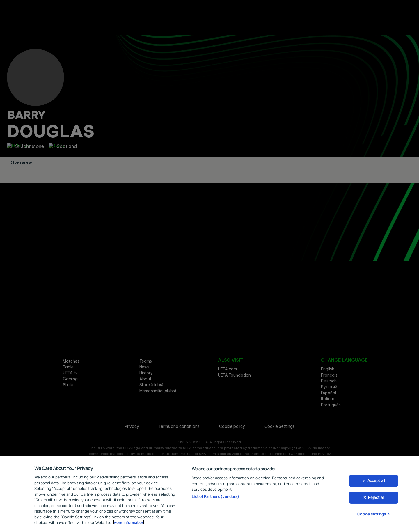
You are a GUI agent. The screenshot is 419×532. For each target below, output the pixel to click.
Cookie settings (372, 515)
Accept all (376, 482)
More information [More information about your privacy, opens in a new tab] (129, 523)
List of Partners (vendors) (215, 497)
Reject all (376, 499)
